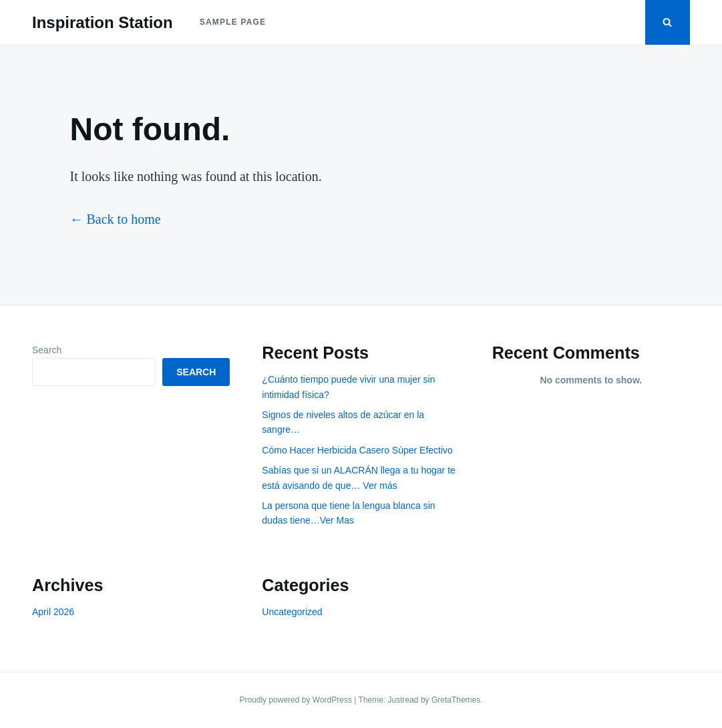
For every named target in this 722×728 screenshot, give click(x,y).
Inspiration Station (103, 22)
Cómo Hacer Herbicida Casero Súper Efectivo (357, 450)
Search (47, 350)
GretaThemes (456, 700)
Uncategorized (292, 612)
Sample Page (233, 22)
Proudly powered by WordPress (297, 700)
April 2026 (53, 612)
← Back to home (116, 219)
